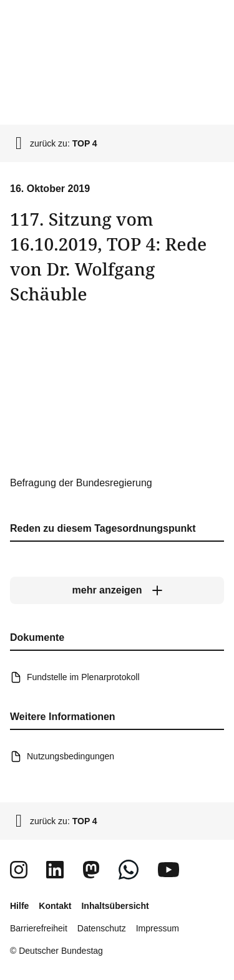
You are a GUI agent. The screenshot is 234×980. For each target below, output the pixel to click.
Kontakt (55, 906)
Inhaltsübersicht (115, 906)
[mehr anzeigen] (117, 590)
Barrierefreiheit (39, 928)
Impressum (158, 928)
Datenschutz (102, 928)
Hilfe (19, 906)
